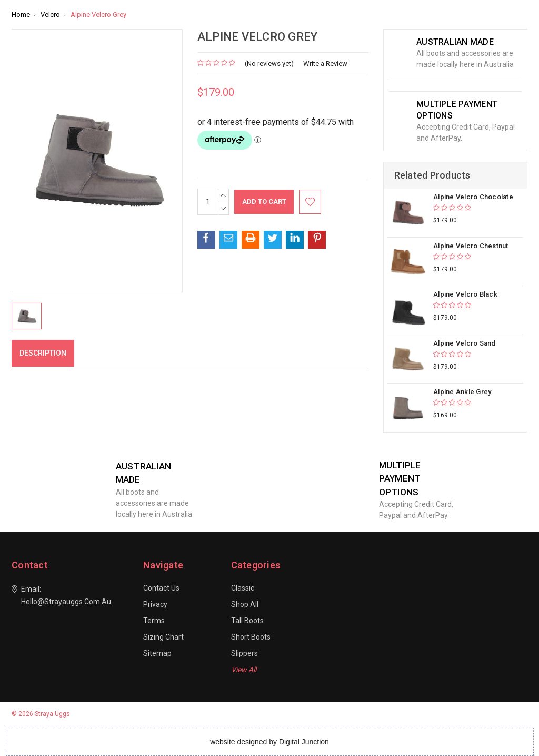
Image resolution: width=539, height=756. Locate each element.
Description (43, 353)
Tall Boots (247, 621)
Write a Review (325, 63)
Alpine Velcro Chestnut (471, 246)
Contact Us (161, 588)
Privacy (155, 604)
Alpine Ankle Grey (462, 392)
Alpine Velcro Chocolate (473, 197)
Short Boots (251, 637)
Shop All (245, 604)
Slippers (244, 653)
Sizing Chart (163, 637)
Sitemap (157, 653)
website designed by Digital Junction (269, 742)
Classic (243, 588)
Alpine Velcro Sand (465, 343)
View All (244, 670)
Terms (154, 621)
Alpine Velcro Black (465, 294)
